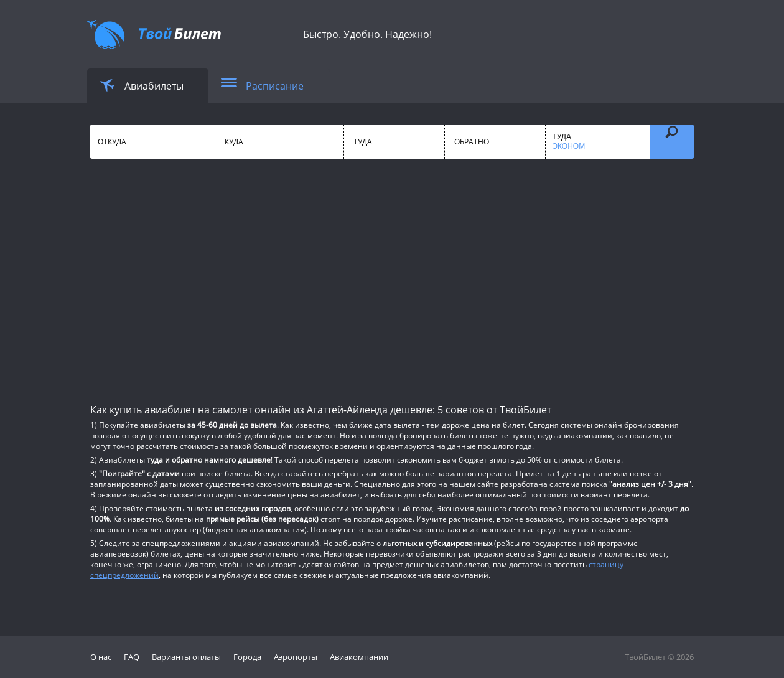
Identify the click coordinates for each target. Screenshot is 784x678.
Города (247, 657)
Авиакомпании (359, 657)
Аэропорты (296, 657)
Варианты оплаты (186, 657)
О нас (101, 657)
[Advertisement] (392, 280)
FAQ (132, 657)
